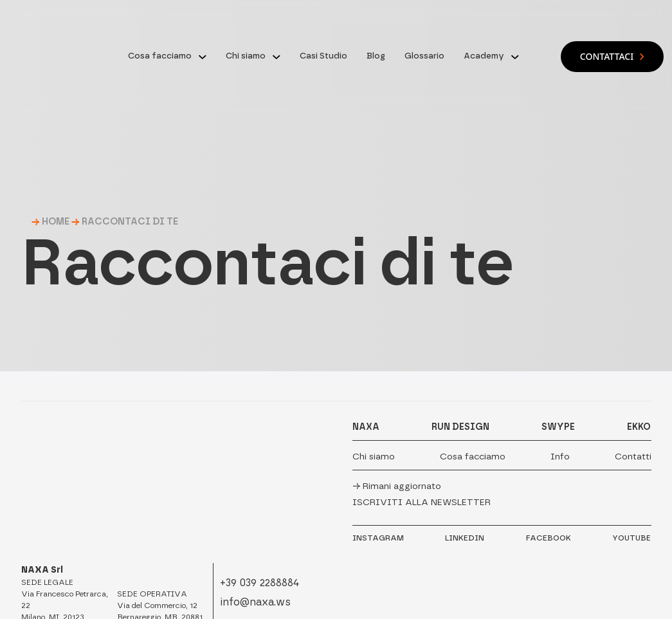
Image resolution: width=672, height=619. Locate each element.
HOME (56, 221)
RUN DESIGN (460, 427)
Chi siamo (246, 56)
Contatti (633, 457)
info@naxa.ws (255, 602)
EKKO (639, 427)
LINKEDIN (465, 538)
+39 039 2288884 (259, 583)
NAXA (366, 427)
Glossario (424, 56)
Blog (376, 56)
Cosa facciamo (160, 56)
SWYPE (558, 427)
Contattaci (612, 56)
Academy (484, 56)
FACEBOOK (549, 538)
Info (560, 457)
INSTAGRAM (378, 538)
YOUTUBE (631, 538)
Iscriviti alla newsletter (422, 502)
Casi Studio (323, 56)
